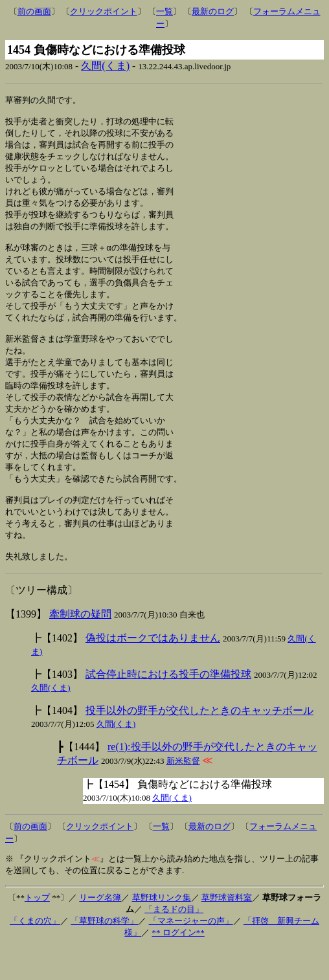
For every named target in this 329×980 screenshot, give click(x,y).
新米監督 (183, 794)
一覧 (164, 11)
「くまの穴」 (35, 954)
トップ (37, 930)
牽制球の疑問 (80, 647)
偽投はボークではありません (153, 671)
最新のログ (213, 11)
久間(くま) (105, 66)
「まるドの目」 (174, 942)
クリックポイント (104, 11)
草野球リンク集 (162, 930)
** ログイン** (178, 965)
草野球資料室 (227, 930)
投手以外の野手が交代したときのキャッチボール (199, 743)
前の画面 (34, 11)
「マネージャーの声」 (191, 954)
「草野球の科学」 (104, 954)
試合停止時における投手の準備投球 (168, 707)
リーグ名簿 (100, 930)
